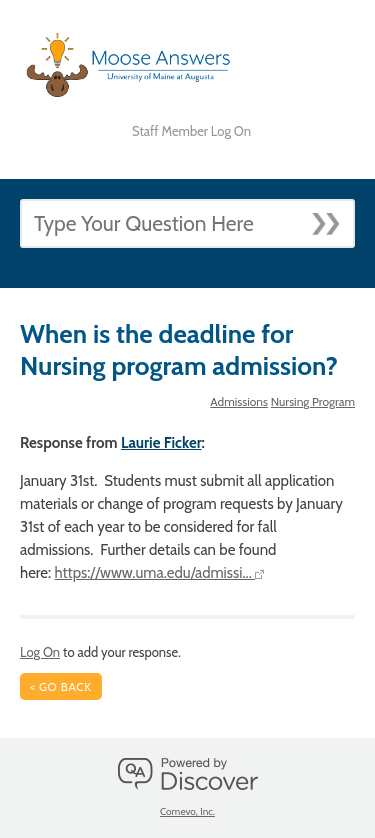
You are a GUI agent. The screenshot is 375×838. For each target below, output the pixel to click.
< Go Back (61, 686)
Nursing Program (313, 401)
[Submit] (332, 218)
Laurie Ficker (161, 443)
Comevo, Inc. (187, 811)
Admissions (239, 401)
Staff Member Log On (191, 131)
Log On (40, 652)
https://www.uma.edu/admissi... (160, 573)
